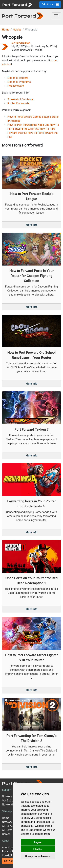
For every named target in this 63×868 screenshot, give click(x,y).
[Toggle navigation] (56, 16)
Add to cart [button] (50, 5)
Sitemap (7, 811)
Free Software (16, 86)
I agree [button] (38, 842)
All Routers (8, 826)
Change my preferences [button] (38, 856)
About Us (7, 847)
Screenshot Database (20, 99)
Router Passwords (18, 103)
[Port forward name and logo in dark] (23, 16)
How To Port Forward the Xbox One (28, 125)
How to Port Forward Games (24, 117)
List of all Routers (18, 78)
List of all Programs (19, 82)
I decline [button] (38, 849)
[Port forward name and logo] (17, 4)
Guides (17, 30)
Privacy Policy (10, 851)
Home (6, 30)
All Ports (7, 830)
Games (6, 834)
